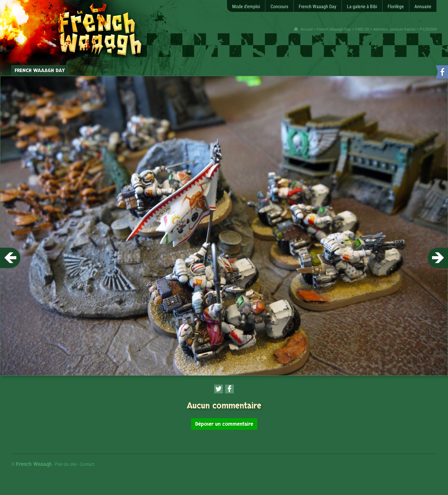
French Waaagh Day (334, 29)
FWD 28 (362, 29)
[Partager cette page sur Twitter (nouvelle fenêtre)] (219, 389)
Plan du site (66, 464)
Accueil (307, 29)
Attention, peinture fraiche (394, 29)
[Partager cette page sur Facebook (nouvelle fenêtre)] (229, 389)
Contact (87, 464)
